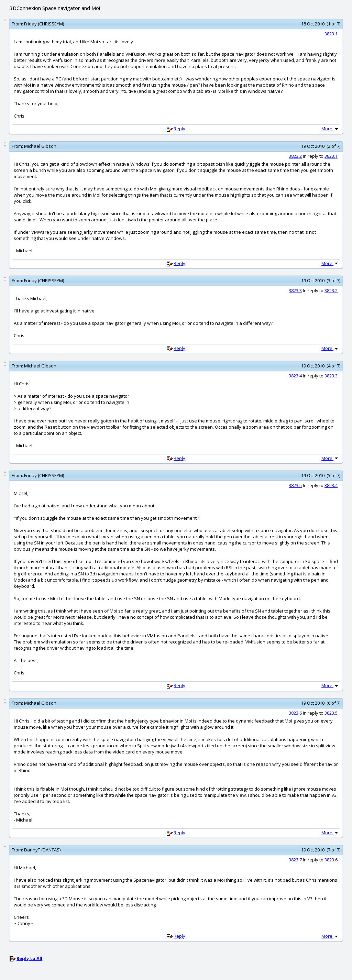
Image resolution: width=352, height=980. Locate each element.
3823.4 (295, 376)
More (330, 129)
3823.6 (295, 713)
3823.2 (295, 156)
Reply (179, 129)
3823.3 (295, 290)
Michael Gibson (40, 146)
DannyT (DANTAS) (42, 850)
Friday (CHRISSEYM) (44, 24)
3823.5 (295, 485)
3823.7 (295, 860)
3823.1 (331, 34)
